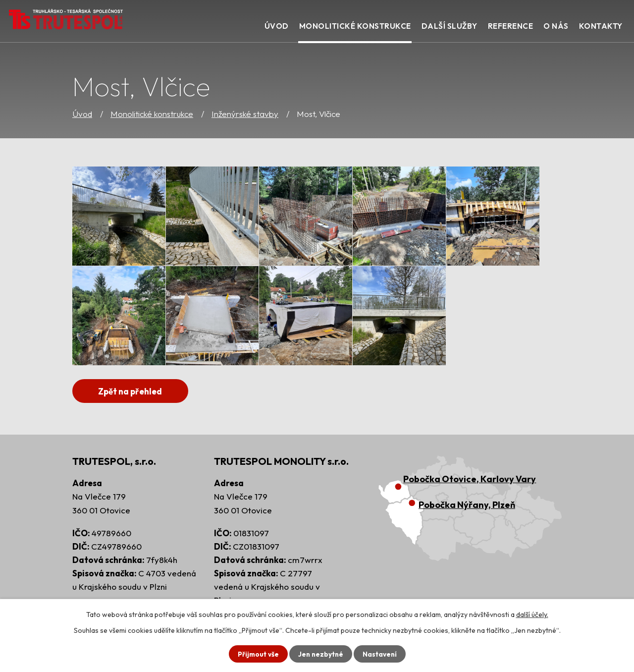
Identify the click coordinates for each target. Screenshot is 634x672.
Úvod (82, 114)
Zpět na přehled (133, 391)
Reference (511, 26)
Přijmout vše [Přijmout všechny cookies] (257, 654)
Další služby (449, 26)
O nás (556, 26)
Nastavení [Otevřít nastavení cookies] (381, 654)
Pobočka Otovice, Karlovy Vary (470, 479)
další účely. (532, 614)
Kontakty (601, 26)
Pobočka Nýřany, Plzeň (467, 505)
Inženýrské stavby (245, 114)
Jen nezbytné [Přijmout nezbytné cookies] (320, 654)
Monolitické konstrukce (152, 114)
